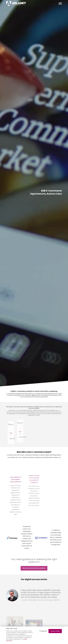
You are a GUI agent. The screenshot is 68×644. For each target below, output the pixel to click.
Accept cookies (55, 631)
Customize (43, 631)
